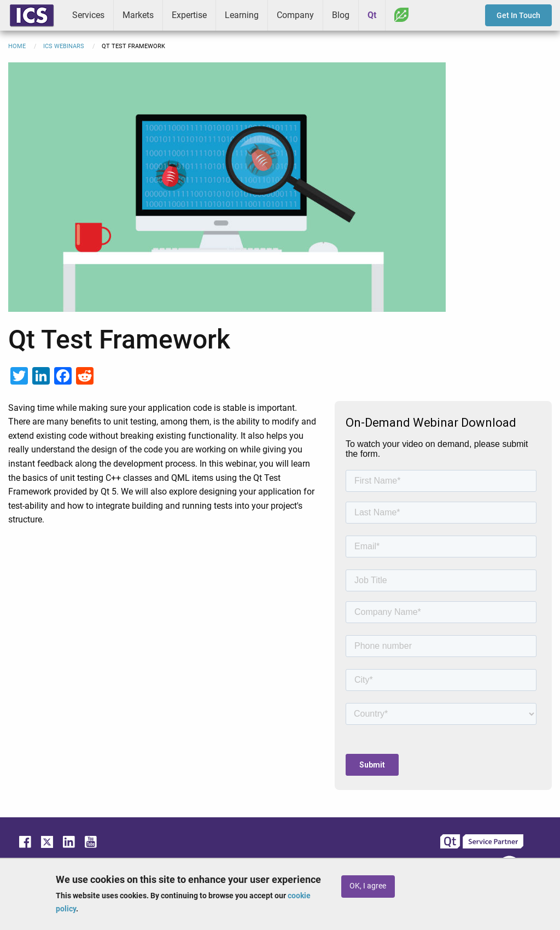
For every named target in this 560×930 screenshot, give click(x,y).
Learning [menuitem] (242, 15)
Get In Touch (518, 15)
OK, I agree (368, 886)
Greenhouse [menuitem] (401, 15)
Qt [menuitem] (372, 15)
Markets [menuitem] (138, 15)
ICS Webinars (64, 46)
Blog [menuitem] (341, 15)
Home (17, 46)
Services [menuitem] (88, 15)
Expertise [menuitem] (189, 15)
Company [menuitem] (295, 15)
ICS (32, 15)
